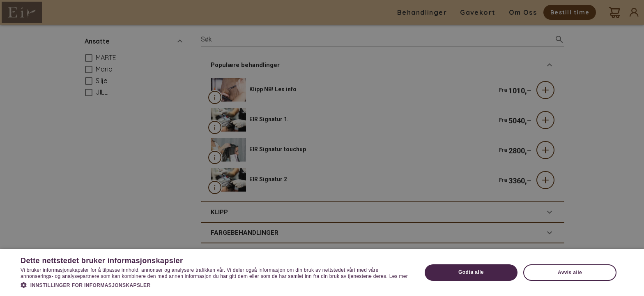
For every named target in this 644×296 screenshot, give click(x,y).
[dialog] (322, 148)
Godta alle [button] (471, 272)
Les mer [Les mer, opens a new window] (399, 276)
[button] (215, 284)
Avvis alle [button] (570, 273)
